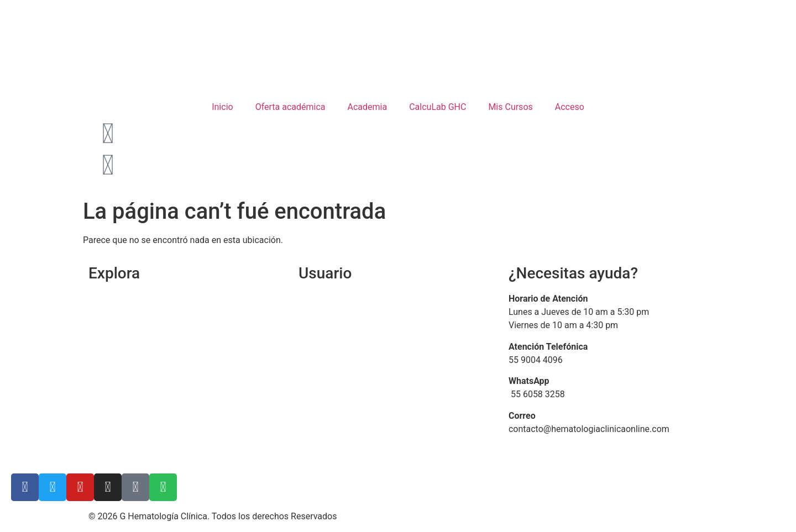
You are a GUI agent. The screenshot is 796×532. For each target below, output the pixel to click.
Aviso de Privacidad (127, 447)
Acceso (570, 107)
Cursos (102, 341)
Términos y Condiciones (136, 426)
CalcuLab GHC (438, 107)
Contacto (106, 384)
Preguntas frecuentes (342, 384)
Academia (368, 107)
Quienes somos (120, 320)
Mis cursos (320, 341)
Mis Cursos (510, 107)
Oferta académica (290, 107)
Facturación (322, 363)
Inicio (222, 107)
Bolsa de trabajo (120, 405)
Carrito (102, 363)
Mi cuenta (318, 320)
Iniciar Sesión (325, 299)
